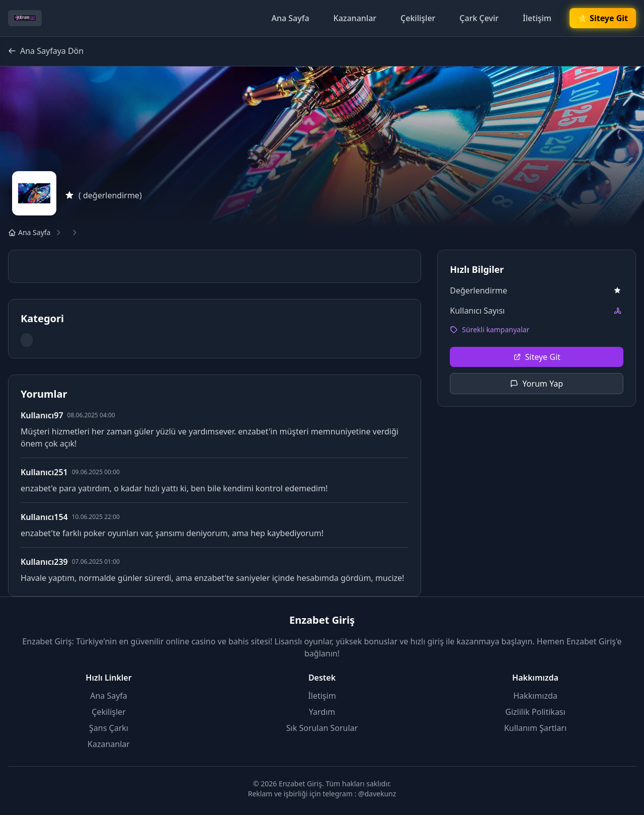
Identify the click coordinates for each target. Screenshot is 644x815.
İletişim (537, 18)
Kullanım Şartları (535, 728)
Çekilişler (418, 18)
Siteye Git (537, 357)
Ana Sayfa (290, 18)
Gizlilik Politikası (535, 712)
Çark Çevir (479, 18)
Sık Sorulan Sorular (322, 728)
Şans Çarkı (109, 728)
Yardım (322, 712)
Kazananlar (355, 18)
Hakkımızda (535, 696)
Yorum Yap (537, 384)
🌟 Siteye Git (603, 18)
